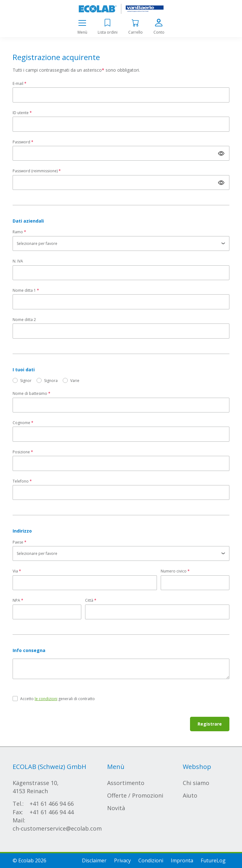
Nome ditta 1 (24, 290)
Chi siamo (196, 783)
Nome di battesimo (30, 393)
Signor (26, 381)
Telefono (21, 481)
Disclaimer (94, 860)
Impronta (182, 860)
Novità (116, 808)
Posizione (21, 452)
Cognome (21, 423)
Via (15, 571)
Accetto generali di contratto (58, 699)
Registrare (210, 724)
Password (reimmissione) (35, 171)
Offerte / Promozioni (135, 795)
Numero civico (174, 571)
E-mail (18, 83)
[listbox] (121, 243)
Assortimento (126, 783)
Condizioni (151, 860)
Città (89, 600)
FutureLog (213, 860)
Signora (51, 381)
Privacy (122, 860)
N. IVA (18, 261)
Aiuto (190, 795)
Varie (75, 381)
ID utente (21, 113)
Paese (18, 542)
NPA (16, 600)
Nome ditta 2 (24, 320)
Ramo (18, 232)
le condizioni (46, 699)
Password (21, 142)
